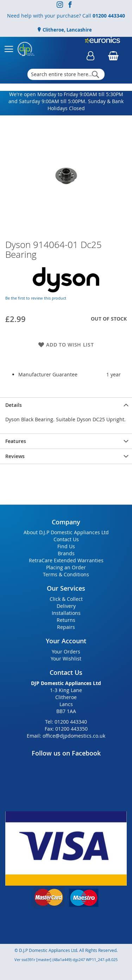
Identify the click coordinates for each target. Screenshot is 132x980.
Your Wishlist (66, 659)
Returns (66, 620)
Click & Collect (66, 599)
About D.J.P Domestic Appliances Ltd (66, 532)
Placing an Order (66, 567)
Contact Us (66, 539)
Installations (66, 613)
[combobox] (66, 74)
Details (14, 405)
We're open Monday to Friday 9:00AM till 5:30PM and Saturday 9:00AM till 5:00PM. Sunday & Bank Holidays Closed (66, 101)
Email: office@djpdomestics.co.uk (66, 736)
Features (16, 441)
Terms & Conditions (66, 574)
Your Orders (66, 652)
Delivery (66, 606)
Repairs (66, 627)
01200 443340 (109, 16)
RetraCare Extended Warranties (66, 560)
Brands (66, 553)
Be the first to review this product (36, 298)
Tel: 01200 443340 (66, 722)
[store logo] (26, 49)
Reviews (15, 456)
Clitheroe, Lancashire (67, 30)
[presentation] (66, 405)
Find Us (66, 546)
